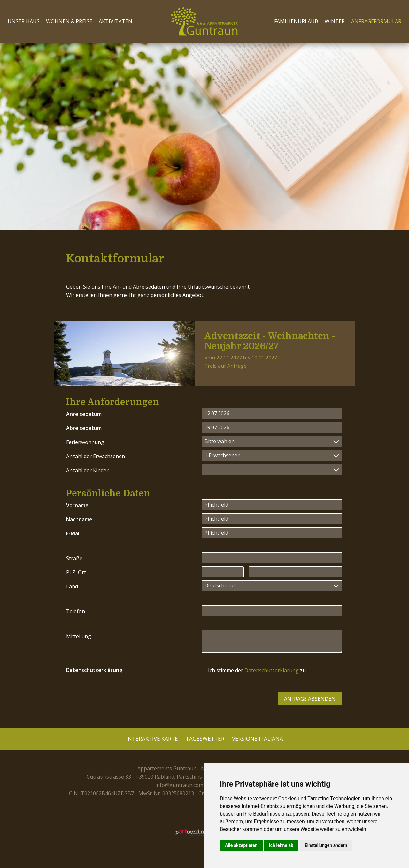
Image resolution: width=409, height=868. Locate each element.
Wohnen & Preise (69, 21)
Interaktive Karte (152, 739)
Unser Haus (24, 21)
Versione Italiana (258, 739)
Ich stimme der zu (257, 670)
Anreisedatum (84, 414)
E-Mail (73, 533)
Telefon (76, 611)
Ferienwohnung (85, 442)
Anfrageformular (376, 21)
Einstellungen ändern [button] (326, 845)
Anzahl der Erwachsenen (96, 456)
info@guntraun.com (179, 785)
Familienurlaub (296, 21)
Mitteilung (79, 636)
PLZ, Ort (76, 572)
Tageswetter (205, 739)
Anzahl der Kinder (87, 470)
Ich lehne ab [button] (281, 845)
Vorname (77, 505)
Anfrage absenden (310, 699)
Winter (335, 21)
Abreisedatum (84, 428)
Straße (74, 558)
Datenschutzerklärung (94, 670)
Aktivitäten (116, 21)
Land (72, 586)
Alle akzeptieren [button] (241, 845)
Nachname (79, 519)
